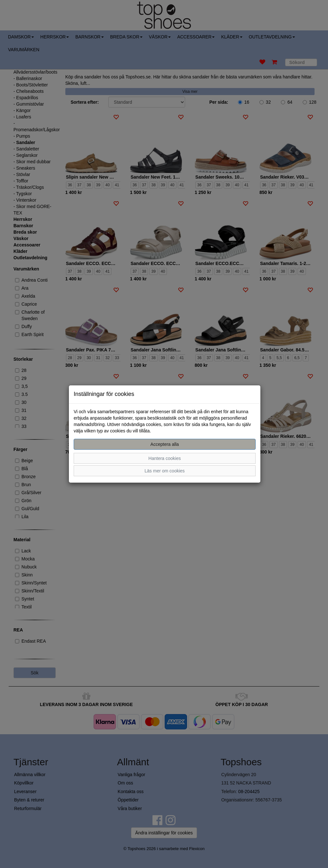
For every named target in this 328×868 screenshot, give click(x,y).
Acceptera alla (165, 444)
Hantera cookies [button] (164, 458)
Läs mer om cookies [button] (164, 471)
